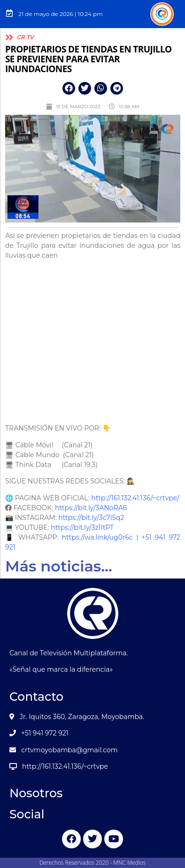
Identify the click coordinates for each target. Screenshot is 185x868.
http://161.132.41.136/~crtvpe (65, 766)
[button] (69, 88)
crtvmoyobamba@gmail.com (69, 750)
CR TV (26, 37)
